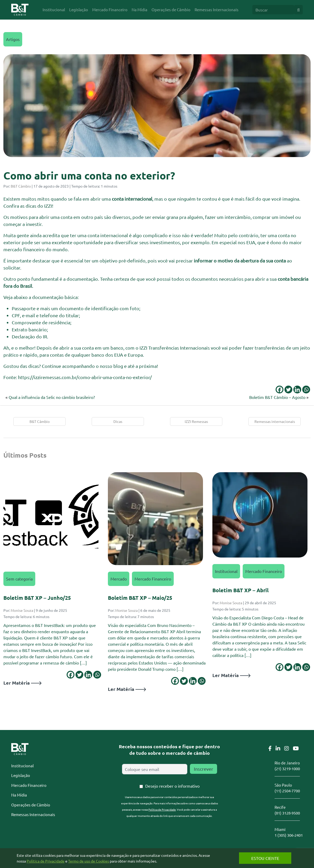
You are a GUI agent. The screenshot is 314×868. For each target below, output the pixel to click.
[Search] (273, 10)
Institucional (226, 571)
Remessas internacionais (275, 421)
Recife (280, 807)
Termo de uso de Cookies (89, 861)
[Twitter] (288, 390)
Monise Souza (22, 610)
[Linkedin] (297, 390)
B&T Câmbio (21, 186)
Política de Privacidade (162, 809)
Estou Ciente (263, 858)
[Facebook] (280, 390)
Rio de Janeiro (287, 763)
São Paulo (283, 785)
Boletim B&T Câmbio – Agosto (277, 397)
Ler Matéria (22, 683)
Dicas (118, 421)
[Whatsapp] (306, 390)
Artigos (13, 39)
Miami (280, 829)
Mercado (119, 579)
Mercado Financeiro (153, 579)
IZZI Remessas (196, 421)
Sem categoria (19, 579)
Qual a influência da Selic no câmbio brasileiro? (52, 397)
